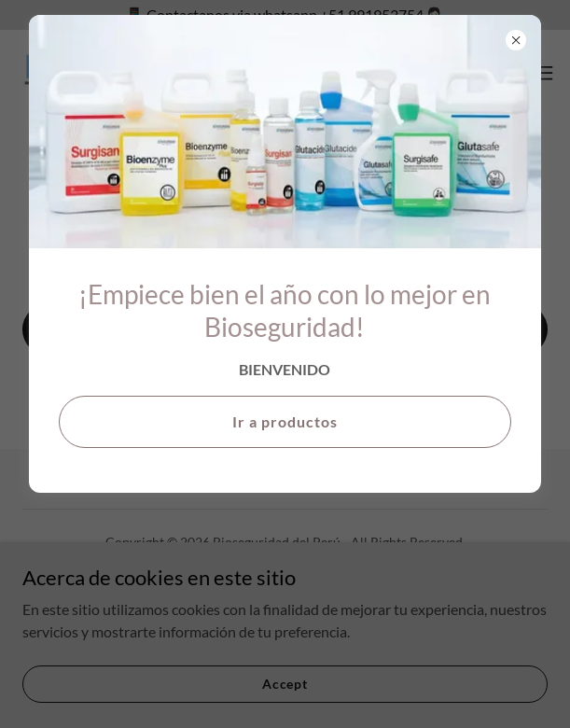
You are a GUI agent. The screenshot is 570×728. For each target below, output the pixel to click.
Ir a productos (285, 421)
